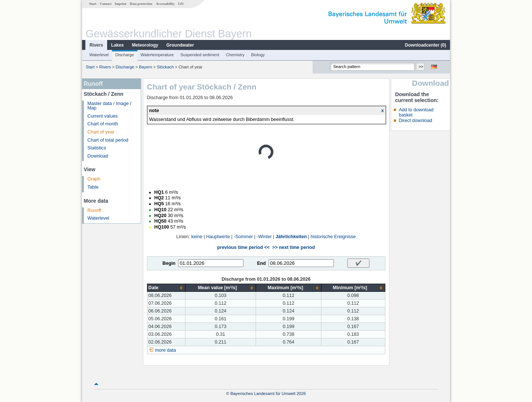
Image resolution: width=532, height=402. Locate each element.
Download (98, 156)
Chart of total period (108, 140)
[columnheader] (166, 288)
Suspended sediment (200, 55)
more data (166, 350)
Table (93, 187)
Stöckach (165, 67)
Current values (103, 116)
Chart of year (101, 132)
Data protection (141, 4)
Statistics (97, 148)
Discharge (125, 55)
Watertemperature (157, 55)
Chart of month (103, 124)
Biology (258, 55)
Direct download (415, 121)
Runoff (94, 210)
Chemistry (235, 55)
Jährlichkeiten (291, 237)
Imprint (121, 4)
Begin (169, 263)
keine (197, 237)
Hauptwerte (218, 237)
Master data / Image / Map (110, 106)
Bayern (145, 67)
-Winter (264, 237)
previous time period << (243, 247)
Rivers (96, 45)
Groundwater (180, 45)
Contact (105, 4)
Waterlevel (99, 55)
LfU (181, 4)
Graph (94, 179)
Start (93, 4)
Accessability (165, 4)
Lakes (117, 45)
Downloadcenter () (425, 45)
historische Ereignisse (333, 237)
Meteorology (145, 45)
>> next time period (294, 247)
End (262, 263)
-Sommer (243, 237)
